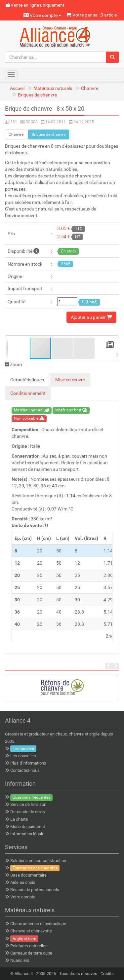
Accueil (17, 88)
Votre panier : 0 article (91, 15)
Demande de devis (28, 812)
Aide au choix (23, 882)
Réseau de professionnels (35, 890)
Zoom (13, 364)
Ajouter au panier (91, 317)
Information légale (27, 834)
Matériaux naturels (53, 88)
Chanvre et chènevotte (31, 931)
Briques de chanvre (37, 95)
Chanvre (90, 88)
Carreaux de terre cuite (31, 953)
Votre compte (42, 15)
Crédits (107, 974)
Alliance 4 (24, 974)
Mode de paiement (28, 827)
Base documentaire (28, 875)
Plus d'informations (28, 763)
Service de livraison (28, 804)
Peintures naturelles (29, 946)
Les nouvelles (23, 756)
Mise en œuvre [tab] (70, 380)
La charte (19, 819)
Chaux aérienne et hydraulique (38, 924)
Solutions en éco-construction (38, 861)
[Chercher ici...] (56, 57)
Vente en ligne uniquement (35, 5)
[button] (62, 348)
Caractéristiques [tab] (27, 380)
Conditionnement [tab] (28, 393)
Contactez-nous (25, 770)
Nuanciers (20, 960)
